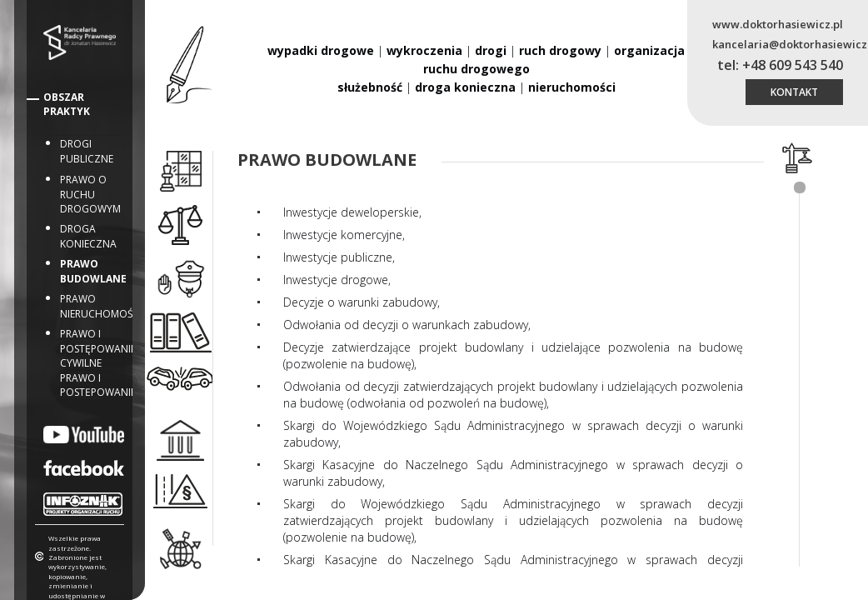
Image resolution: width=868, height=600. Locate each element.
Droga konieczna (88, 236)
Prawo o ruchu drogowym (90, 194)
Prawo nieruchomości (101, 306)
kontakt (794, 92)
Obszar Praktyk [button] (67, 104)
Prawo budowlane (93, 271)
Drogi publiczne (87, 151)
